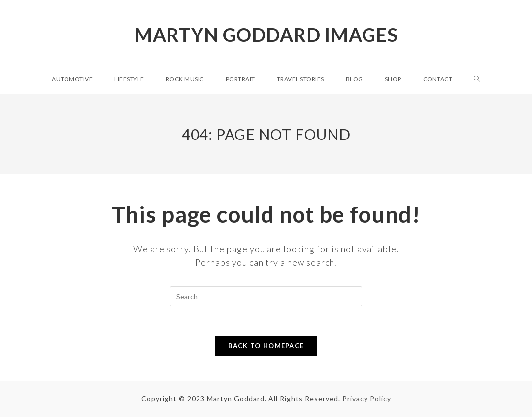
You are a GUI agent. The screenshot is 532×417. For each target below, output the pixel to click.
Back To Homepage (266, 346)
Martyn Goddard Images (266, 35)
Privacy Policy (367, 399)
